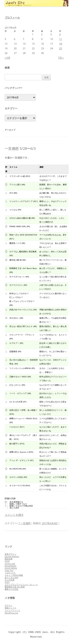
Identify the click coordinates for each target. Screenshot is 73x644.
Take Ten (9, 570)
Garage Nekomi (12, 556)
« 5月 (7, 58)
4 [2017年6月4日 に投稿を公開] (60, 34)
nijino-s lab (10, 563)
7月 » (61, 58)
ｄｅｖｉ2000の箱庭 (14, 575)
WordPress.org (11, 613)
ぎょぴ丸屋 (10, 580)
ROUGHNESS (10, 566)
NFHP (7, 561)
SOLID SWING (11, 568)
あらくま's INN (11, 577)
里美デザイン (11, 554)
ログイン (9, 605)
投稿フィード (11, 608)
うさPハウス (10, 573)
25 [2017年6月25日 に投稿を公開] (61, 48)
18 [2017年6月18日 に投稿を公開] (61, 44)
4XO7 (7, 582)
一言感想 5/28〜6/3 (20, 148)
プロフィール (12, 18)
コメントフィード (12, 610)
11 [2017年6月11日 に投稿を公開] (61, 39)
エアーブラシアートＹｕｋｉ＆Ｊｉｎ (21, 584)
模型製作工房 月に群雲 (15, 587)
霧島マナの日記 (11, 589)
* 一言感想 (25, 523)
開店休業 (9, 559)
